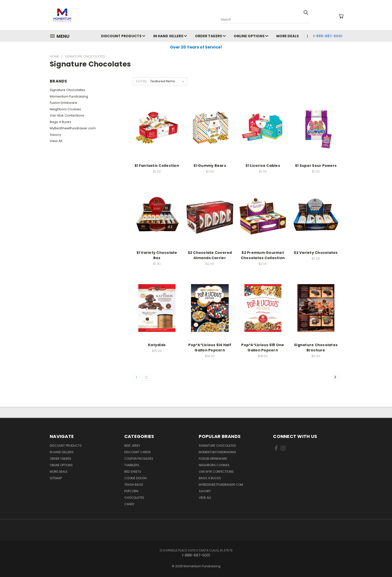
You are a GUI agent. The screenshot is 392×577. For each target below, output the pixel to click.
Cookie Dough (135, 478)
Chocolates (134, 498)
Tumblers (132, 465)
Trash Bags (134, 485)
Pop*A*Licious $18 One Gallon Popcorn (263, 348)
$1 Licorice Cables (263, 166)
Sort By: (142, 81)
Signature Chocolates (67, 90)
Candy (129, 504)
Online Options (251, 36)
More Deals (287, 36)
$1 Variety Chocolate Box (157, 255)
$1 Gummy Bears (210, 166)
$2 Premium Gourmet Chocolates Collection (263, 255)
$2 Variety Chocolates (316, 253)
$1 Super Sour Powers (316, 166)
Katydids (157, 345)
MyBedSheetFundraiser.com (73, 128)
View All (56, 141)
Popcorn (131, 491)
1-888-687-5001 (328, 36)
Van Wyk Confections (67, 115)
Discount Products (123, 36)
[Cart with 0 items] (341, 16)
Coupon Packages (139, 459)
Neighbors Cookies (65, 109)
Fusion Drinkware (63, 103)
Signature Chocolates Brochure (316, 348)
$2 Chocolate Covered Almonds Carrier (210, 255)
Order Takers (210, 36)
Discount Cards (137, 452)
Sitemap (56, 478)
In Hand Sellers (170, 36)
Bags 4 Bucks (60, 122)
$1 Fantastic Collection (157, 166)
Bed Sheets (133, 472)
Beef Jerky (132, 446)
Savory (55, 135)
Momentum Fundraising (69, 96)
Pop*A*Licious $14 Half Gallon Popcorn (210, 348)
